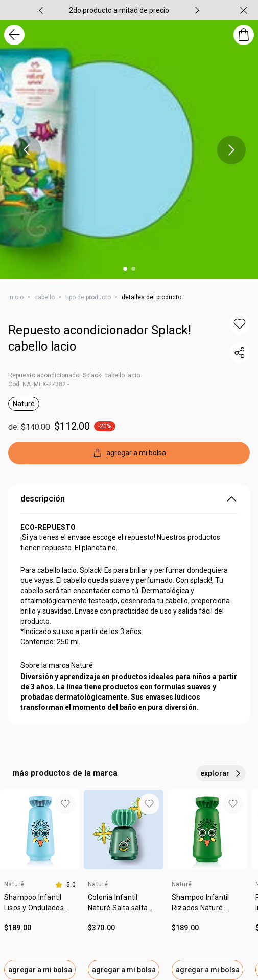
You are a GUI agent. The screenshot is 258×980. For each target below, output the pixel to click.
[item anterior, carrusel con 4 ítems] (41, 10)
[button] (240, 324)
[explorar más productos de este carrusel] (221, 773)
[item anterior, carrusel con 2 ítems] (27, 150)
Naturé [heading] (14, 884)
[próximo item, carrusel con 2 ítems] (231, 150)
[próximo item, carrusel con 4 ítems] (197, 10)
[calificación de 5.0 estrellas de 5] (65, 885)
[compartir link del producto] (240, 353)
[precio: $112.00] (129, 426)
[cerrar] (244, 10)
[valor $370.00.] (124, 928)
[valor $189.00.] (40, 928)
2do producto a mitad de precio (119, 10)
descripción (129, 499)
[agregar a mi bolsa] (129, 453)
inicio (16, 297)
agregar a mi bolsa (40, 970)
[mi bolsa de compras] (244, 35)
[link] (40, 906)
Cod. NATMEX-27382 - (39, 384)
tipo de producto (88, 297)
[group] (119, 10)
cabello (44, 297)
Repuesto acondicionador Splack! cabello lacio (100, 338)
